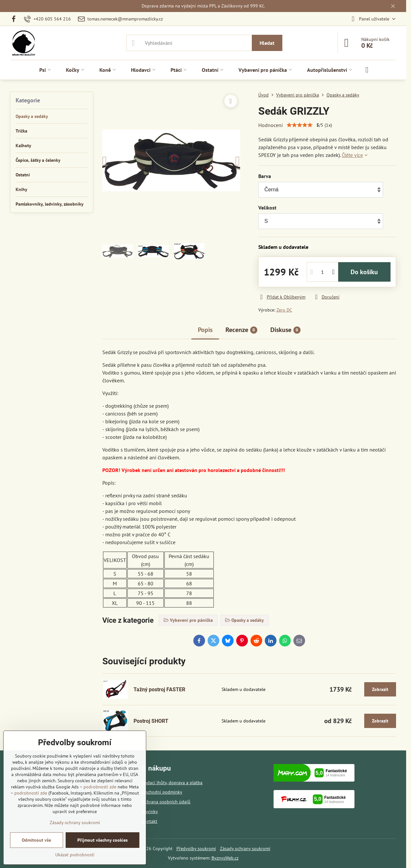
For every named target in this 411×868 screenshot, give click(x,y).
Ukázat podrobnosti (75, 855)
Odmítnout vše (36, 840)
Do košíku (364, 272)
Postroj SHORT (151, 721)
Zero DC (284, 310)
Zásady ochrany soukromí (245, 849)
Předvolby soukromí (196, 849)
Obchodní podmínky (162, 792)
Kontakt (149, 821)
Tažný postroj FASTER (159, 689)
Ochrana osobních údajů (166, 802)
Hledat (267, 43)
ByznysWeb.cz (225, 858)
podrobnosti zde (100, 787)
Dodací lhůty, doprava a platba (172, 783)
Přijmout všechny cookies (103, 840)
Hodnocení (270, 125)
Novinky (150, 811)
